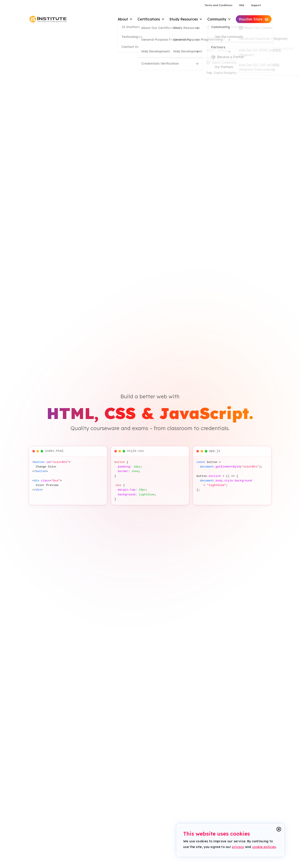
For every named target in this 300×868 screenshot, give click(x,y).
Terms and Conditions (218, 5)
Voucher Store (254, 19)
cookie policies (264, 847)
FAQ (242, 5)
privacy (238, 847)
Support (256, 5)
